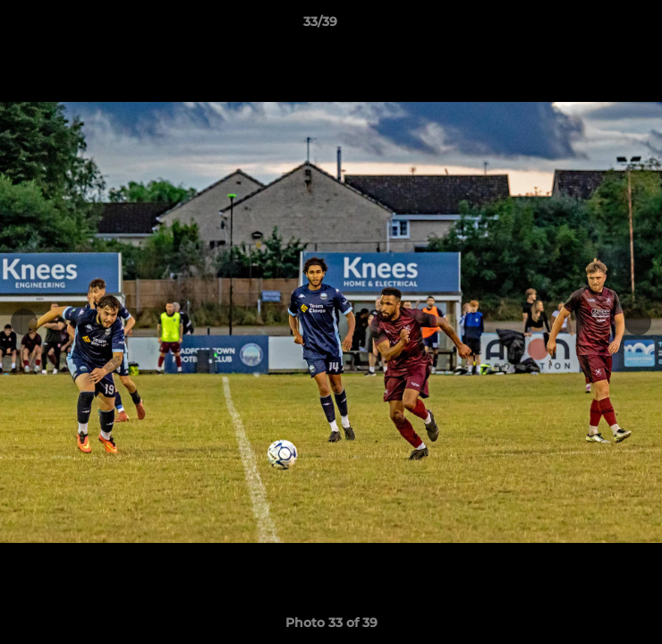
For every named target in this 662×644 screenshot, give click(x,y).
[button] (598, 26)
